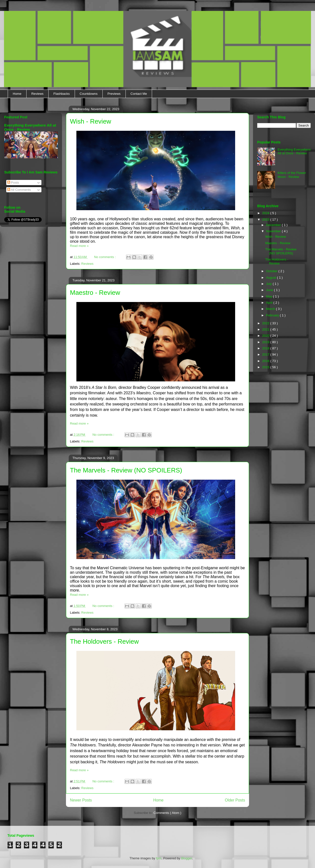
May (270, 296)
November (274, 231)
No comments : (105, 257)
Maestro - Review (95, 293)
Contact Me (139, 94)
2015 (266, 367)
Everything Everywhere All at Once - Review (294, 151)
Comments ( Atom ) (167, 813)
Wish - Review (91, 121)
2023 (266, 219)
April (270, 303)
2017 (266, 354)
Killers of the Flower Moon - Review (292, 175)
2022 (266, 323)
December (274, 225)
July (269, 284)
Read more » (79, 246)
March (271, 309)
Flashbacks (62, 94)
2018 (266, 348)
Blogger (187, 858)
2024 (266, 213)
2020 (266, 336)
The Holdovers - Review (104, 641)
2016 (266, 361)
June (270, 290)
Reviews (37, 94)
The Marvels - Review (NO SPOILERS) (126, 470)
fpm (159, 858)
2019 (266, 342)
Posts (13, 183)
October (272, 271)
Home (17, 94)
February (273, 315)
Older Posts (235, 800)
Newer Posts (81, 800)
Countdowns (89, 94)
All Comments (19, 190)
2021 (266, 329)
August (272, 278)
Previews (114, 94)
